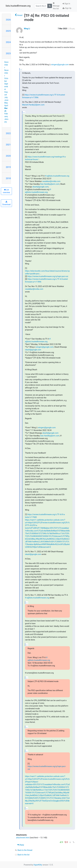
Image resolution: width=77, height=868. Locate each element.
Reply (21, 845)
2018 (8, 178)
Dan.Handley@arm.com (50, 184)
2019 (8, 167)
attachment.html (23, 838)
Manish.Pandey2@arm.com (33, 105)
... (21, 69)
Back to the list (22, 855)
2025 (8, 31)
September (6, 87)
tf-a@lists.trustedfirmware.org (57, 176)
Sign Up (67, 8)
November (6, 73)
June (6, 100)
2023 (8, 53)
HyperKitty (38, 865)
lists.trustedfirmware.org (18, 6)
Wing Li (27, 29)
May (6, 103)
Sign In (66, 4)
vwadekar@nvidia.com (51, 181)
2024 (8, 42)
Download (6, 203)
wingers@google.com (60, 65)
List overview (6, 191)
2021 (8, 145)
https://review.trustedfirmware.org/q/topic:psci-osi (48, 276)
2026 (8, 20)
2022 (8, 133)
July (6, 97)
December (6, 65)
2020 (8, 156)
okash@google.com (40, 187)
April (6, 106)
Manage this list (56, 6)
